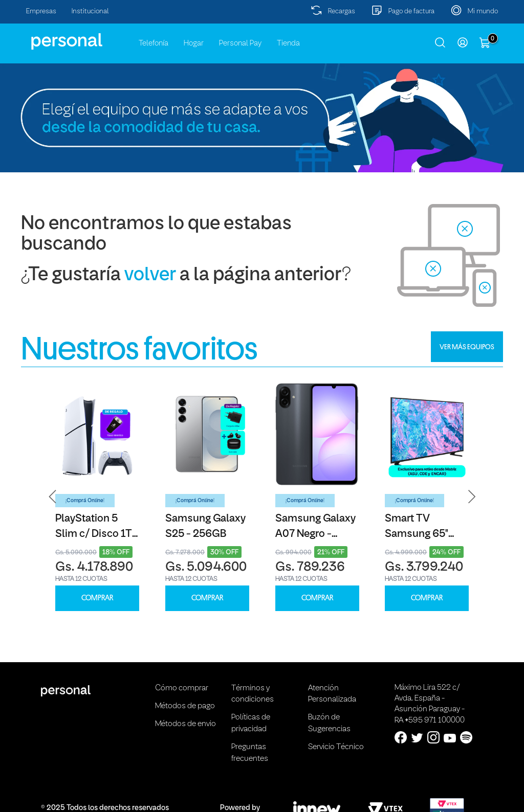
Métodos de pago (185, 706)
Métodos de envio (185, 724)
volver (150, 275)
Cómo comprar (182, 688)
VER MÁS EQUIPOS (467, 347)
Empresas (41, 12)
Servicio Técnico (336, 747)
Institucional (90, 12)
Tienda (288, 43)
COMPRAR (97, 598)
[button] (53, 497)
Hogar (194, 43)
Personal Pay (240, 43)
